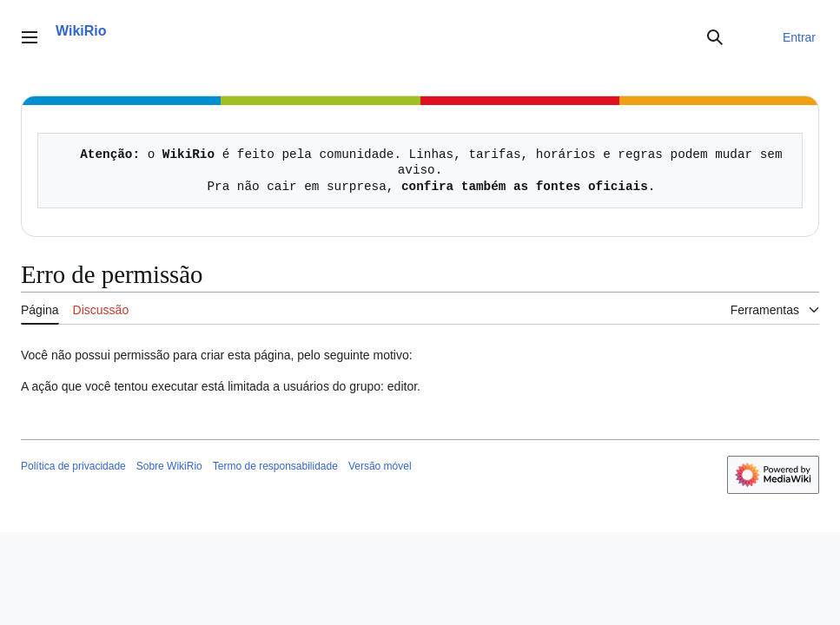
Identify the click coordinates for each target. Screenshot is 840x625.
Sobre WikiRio (169, 466)
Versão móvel (380, 466)
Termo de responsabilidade (275, 466)
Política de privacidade (73, 466)
